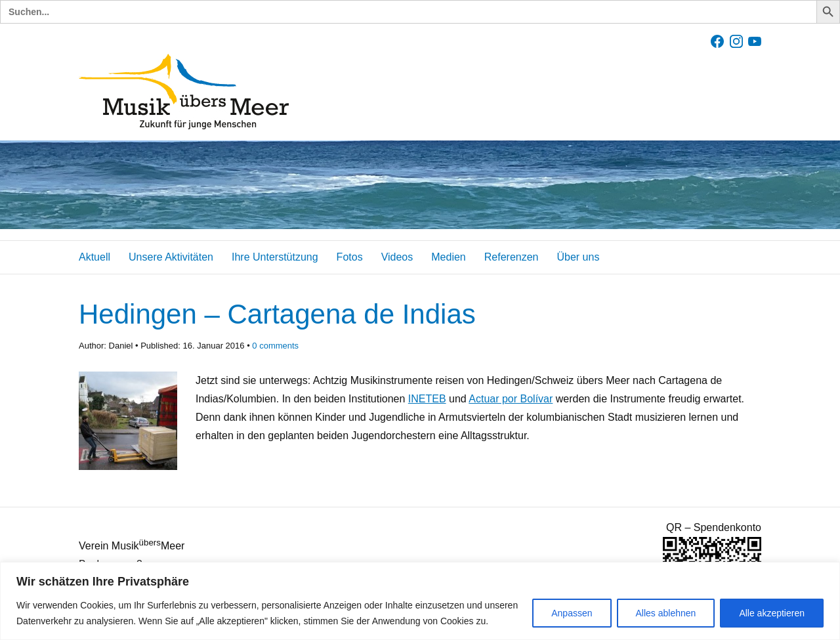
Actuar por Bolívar (511, 399)
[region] (420, 601)
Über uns (578, 257)
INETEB (427, 399)
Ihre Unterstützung (275, 257)
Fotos (350, 257)
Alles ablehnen (666, 613)
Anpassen (572, 613)
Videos (397, 257)
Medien (448, 257)
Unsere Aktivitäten (171, 257)
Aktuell (94, 257)
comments (275, 346)
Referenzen (512, 257)
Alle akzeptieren (772, 613)
